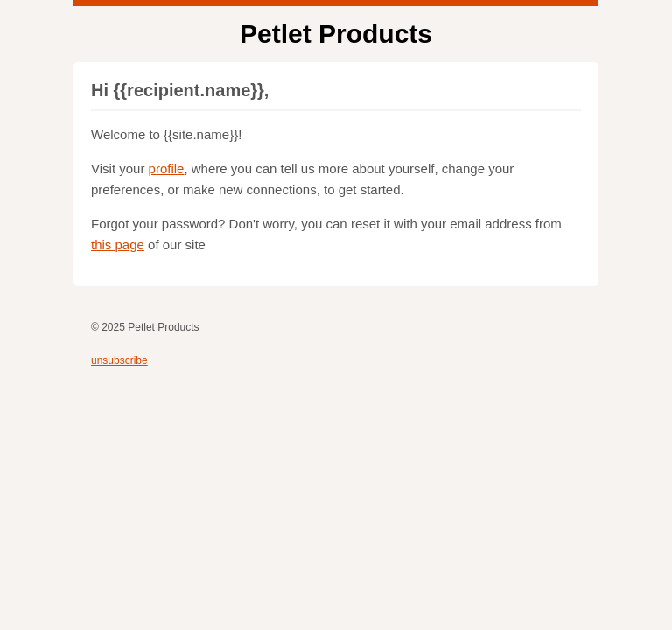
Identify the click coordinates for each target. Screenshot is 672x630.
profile (167, 168)
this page (118, 245)
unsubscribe (119, 360)
